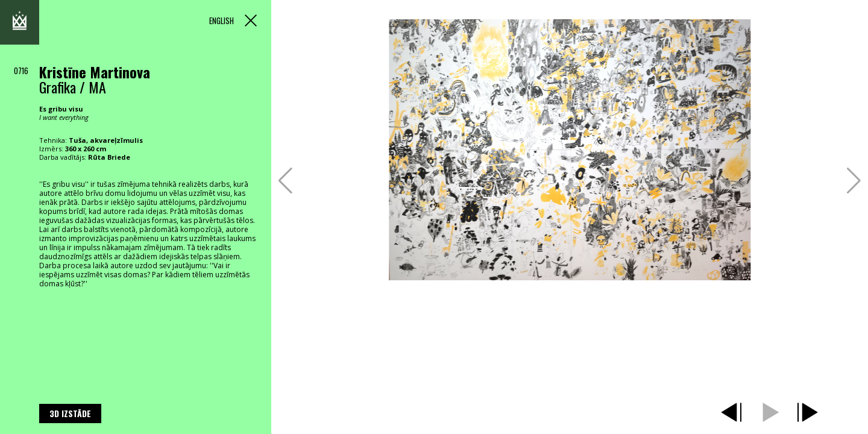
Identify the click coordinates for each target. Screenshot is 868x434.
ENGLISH (222, 21)
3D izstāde (70, 413)
